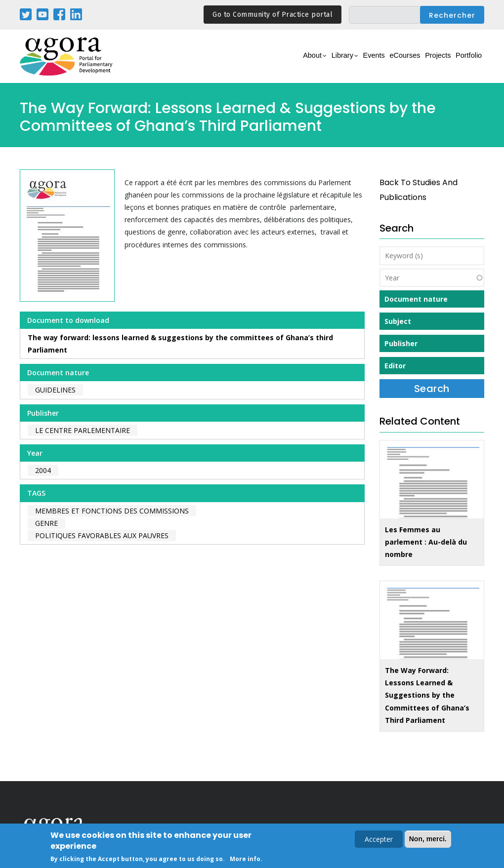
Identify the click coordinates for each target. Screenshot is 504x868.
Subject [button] (398, 321)
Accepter (379, 840)
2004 (43, 470)
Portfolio (464, 62)
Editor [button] (395, 366)
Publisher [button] (401, 343)
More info (245, 860)
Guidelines (55, 390)
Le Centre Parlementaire (83, 430)
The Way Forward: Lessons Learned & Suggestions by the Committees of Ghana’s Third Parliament (427, 695)
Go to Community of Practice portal (273, 15)
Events (341, 62)
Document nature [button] (416, 299)
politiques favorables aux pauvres (102, 535)
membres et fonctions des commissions (112, 511)
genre (46, 523)
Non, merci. (428, 840)
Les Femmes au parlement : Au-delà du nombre (426, 542)
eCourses (380, 62)
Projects (423, 62)
